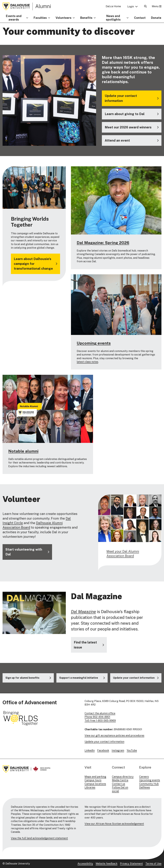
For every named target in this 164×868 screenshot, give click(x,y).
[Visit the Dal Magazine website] (89, 645)
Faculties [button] (40, 18)
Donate (156, 18)
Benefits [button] (86, 18)
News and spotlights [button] (113, 18)
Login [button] (131, 7)
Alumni (43, 6)
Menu (157, 6)
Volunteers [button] (64, 18)
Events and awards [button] (14, 18)
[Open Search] (145, 6)
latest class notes (87, 362)
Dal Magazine (83, 612)
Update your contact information (104, 742)
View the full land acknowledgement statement (39, 838)
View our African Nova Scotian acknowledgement (114, 824)
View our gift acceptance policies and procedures (114, 735)
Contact (140, 18)
